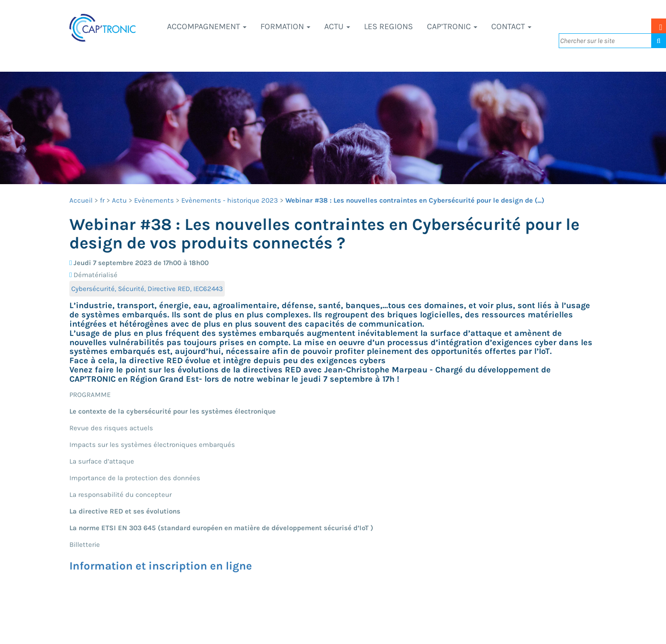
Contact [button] (511, 26)
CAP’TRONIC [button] (452, 26)
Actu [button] (337, 26)
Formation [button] (285, 26)
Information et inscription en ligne (161, 566)
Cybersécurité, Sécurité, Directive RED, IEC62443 (147, 289)
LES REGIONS (388, 26)
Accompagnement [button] (207, 26)
